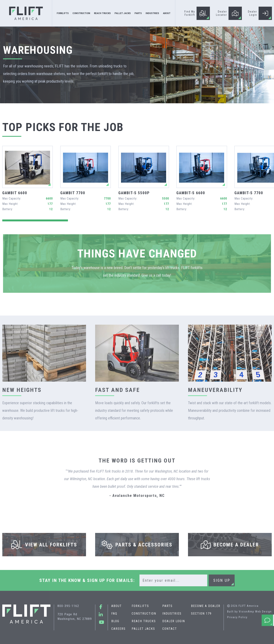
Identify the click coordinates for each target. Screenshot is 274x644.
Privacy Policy (237, 617)
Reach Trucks (144, 621)
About (116, 606)
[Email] (173, 580)
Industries (172, 614)
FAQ (114, 614)
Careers (118, 629)
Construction (144, 614)
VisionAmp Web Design (255, 612)
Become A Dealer (205, 606)
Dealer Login (173, 621)
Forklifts (140, 606)
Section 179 (201, 614)
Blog (115, 621)
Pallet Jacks (143, 629)
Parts (167, 606)
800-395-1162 (68, 606)
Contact (169, 629)
